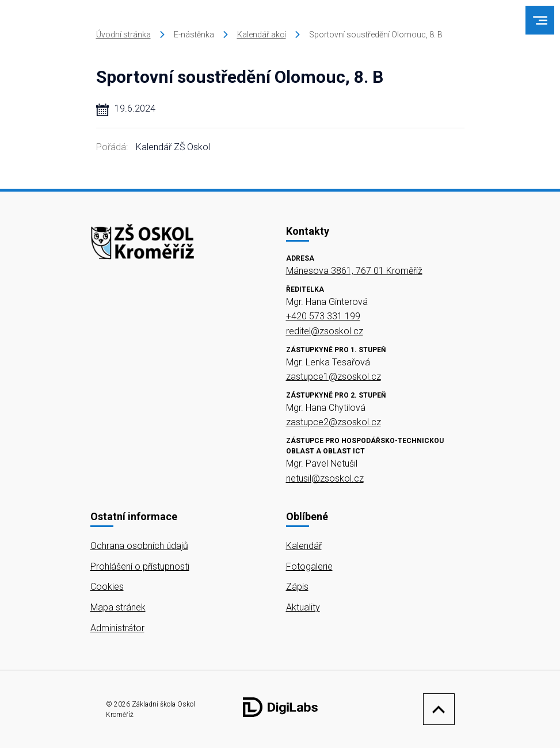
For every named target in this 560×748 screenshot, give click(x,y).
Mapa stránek (118, 607)
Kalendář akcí (262, 35)
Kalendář (304, 546)
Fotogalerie (309, 566)
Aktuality (303, 607)
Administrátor (117, 628)
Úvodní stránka (123, 35)
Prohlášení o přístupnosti (140, 566)
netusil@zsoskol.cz (325, 478)
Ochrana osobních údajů (139, 546)
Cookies (107, 587)
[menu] (540, 20)
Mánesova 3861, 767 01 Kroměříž (354, 271)
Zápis (297, 587)
